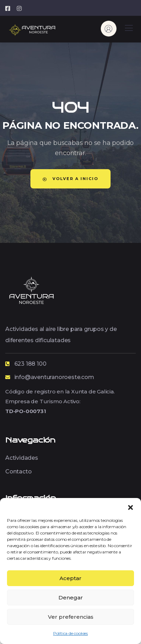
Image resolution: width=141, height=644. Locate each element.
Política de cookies (70, 633)
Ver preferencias (71, 617)
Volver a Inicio (70, 179)
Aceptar (70, 578)
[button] (131, 507)
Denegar (71, 597)
